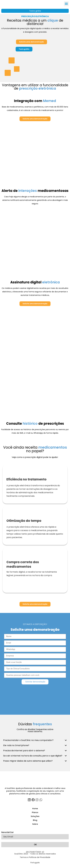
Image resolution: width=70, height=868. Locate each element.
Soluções (35, 816)
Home (35, 809)
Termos (23, 857)
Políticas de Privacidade (40, 857)
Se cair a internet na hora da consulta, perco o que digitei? (33, 756)
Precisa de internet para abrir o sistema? (24, 751)
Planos (35, 812)
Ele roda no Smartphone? (16, 745)
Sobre (35, 824)
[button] (66, 4)
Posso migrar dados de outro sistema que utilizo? (28, 761)
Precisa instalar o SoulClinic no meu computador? (28, 740)
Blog (35, 820)
